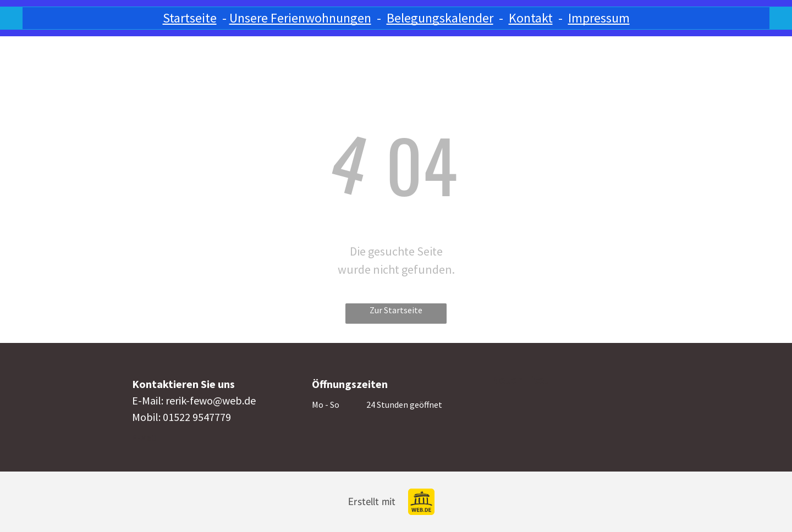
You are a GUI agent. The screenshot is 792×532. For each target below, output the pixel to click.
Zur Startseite (396, 310)
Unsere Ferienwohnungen (300, 18)
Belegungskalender (440, 18)
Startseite (190, 18)
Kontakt (531, 18)
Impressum (599, 18)
